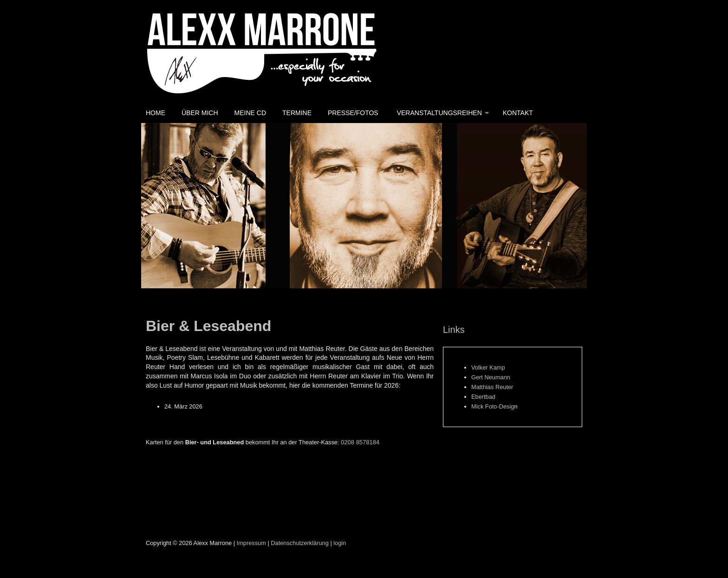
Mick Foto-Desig (493, 406)
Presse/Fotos (353, 113)
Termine (297, 113)
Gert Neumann (491, 377)
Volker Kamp (488, 367)
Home (156, 113)
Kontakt (518, 113)
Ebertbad (483, 397)
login (340, 543)
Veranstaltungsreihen (439, 113)
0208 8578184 (360, 442)
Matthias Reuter (492, 387)
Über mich (200, 113)
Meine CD (250, 113)
